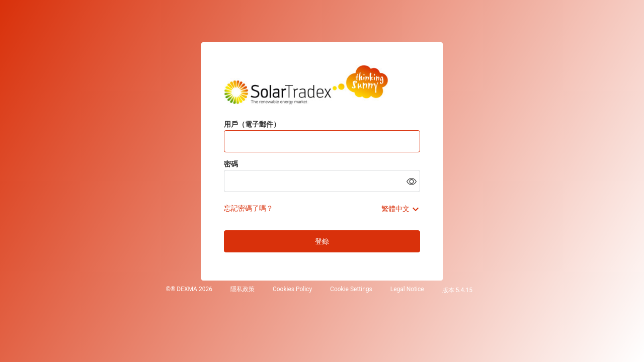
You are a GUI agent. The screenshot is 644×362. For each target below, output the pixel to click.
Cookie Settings (351, 289)
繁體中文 (395, 209)
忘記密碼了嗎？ (249, 208)
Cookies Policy (292, 289)
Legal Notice (407, 289)
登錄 (322, 241)
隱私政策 (243, 289)
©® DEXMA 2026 (189, 289)
